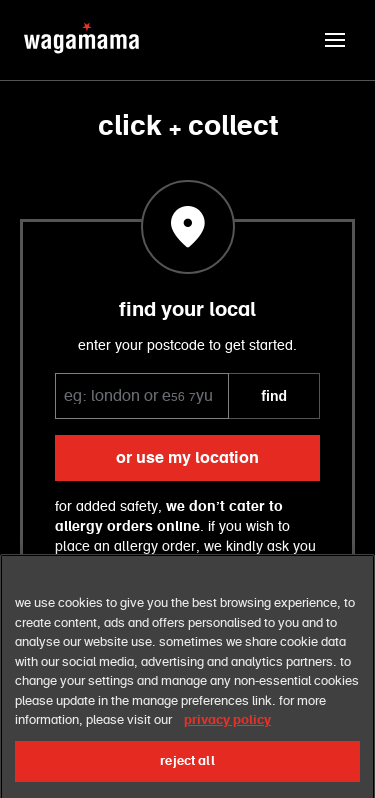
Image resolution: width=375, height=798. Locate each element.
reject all (187, 773)
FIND (274, 396)
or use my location (187, 458)
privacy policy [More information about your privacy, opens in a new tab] (227, 733)
